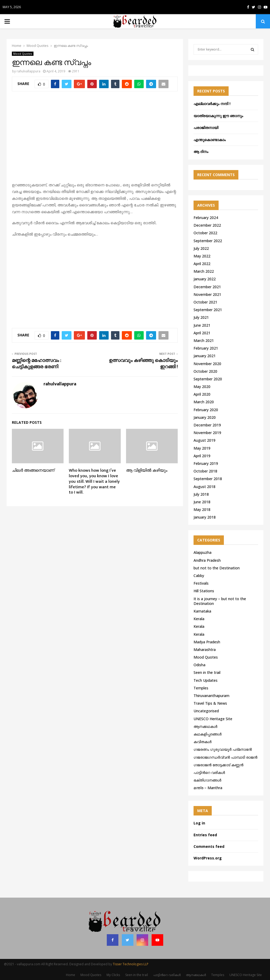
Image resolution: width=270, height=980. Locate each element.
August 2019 (204, 440)
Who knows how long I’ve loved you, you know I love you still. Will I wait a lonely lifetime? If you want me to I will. (94, 481)
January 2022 (205, 279)
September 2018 (208, 479)
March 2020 (204, 402)
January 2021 (205, 356)
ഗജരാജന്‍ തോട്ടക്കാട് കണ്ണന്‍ (218, 765)
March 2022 (204, 271)
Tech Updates (206, 680)
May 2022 (202, 256)
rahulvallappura (28, 71)
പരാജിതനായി (206, 128)
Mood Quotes (23, 54)
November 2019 (207, 433)
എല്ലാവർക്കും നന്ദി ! (212, 104)
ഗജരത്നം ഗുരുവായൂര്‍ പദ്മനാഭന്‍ (223, 749)
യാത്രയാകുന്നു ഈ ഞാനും (218, 116)
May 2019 (202, 448)
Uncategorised (206, 711)
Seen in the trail (207, 672)
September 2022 (208, 241)
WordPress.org (208, 858)
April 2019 (202, 456)
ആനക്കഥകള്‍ (205, 726)
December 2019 (207, 425)
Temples (201, 688)
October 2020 (205, 371)
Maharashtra (205, 650)
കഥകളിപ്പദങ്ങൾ (208, 734)
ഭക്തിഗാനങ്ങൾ (207, 780)
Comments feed (209, 846)
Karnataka (202, 611)
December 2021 (207, 287)
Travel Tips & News (210, 703)
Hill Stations (204, 591)
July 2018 (201, 494)
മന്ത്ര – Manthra (208, 788)
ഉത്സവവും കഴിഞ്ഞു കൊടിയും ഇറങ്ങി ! (143, 364)
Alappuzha (202, 552)
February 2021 (206, 348)
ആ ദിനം (201, 151)
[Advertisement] (95, 140)
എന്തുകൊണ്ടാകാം (210, 140)
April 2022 (202, 264)
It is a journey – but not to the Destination (220, 601)
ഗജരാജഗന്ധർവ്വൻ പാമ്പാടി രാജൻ (225, 757)
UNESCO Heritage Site (213, 719)
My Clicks (113, 975)
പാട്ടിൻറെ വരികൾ (209, 772)
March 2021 (204, 340)
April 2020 (202, 394)
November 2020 (207, 364)
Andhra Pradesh (207, 560)
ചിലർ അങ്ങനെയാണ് (33, 471)
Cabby (199, 576)
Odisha (199, 665)
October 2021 (205, 302)
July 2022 (201, 248)
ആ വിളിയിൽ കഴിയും (147, 471)
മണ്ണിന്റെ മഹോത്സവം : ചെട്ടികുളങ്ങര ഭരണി (37, 364)
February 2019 (206, 463)
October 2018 (205, 471)
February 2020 (206, 410)
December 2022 (207, 225)
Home (71, 975)
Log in (199, 823)
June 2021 (202, 325)
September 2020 (208, 379)
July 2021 (201, 317)
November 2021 (207, 294)
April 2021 (202, 333)
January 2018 (205, 517)
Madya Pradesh (207, 642)
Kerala (199, 619)
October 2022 (205, 233)
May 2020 (202, 387)
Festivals (201, 583)
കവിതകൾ (202, 742)
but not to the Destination (217, 568)
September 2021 (208, 310)
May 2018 (202, 509)
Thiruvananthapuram (211, 696)
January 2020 (205, 417)
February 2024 (206, 218)
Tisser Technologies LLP (131, 964)
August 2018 (204, 487)
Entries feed (205, 835)
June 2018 (202, 502)
